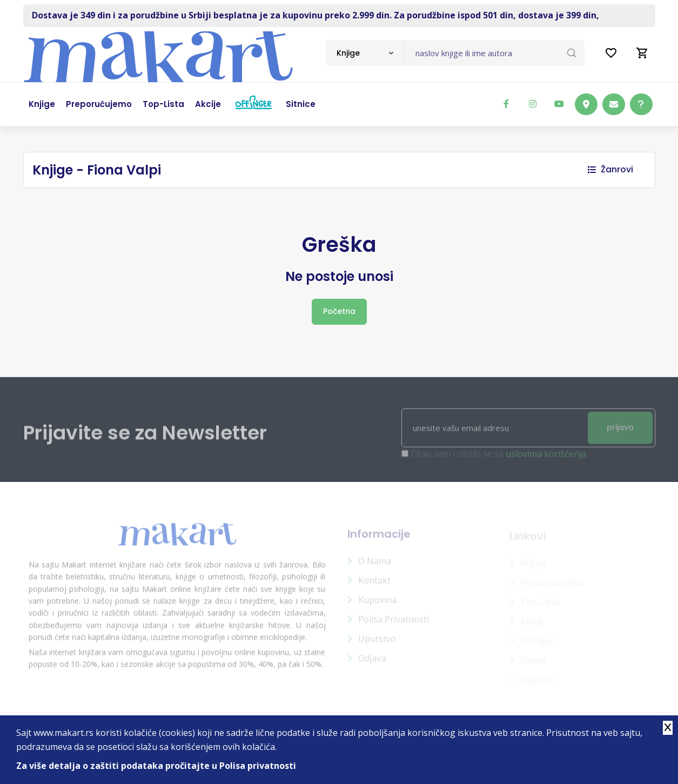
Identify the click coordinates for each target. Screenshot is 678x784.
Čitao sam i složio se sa (498, 458)
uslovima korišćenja (546, 458)
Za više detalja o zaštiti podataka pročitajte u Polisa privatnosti (156, 766)
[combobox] (365, 53)
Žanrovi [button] (610, 169)
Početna (339, 311)
